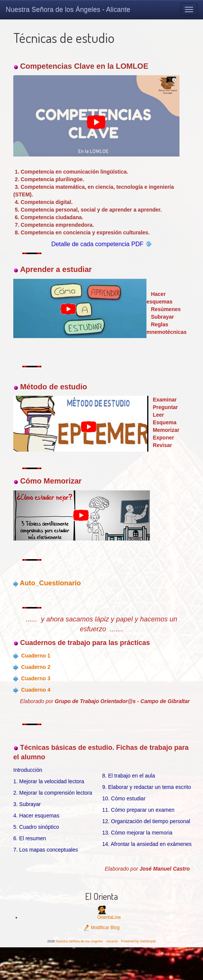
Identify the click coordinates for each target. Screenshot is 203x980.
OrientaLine (109, 917)
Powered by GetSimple (138, 941)
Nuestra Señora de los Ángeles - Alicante (68, 9)
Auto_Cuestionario (50, 583)
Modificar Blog (101, 928)
